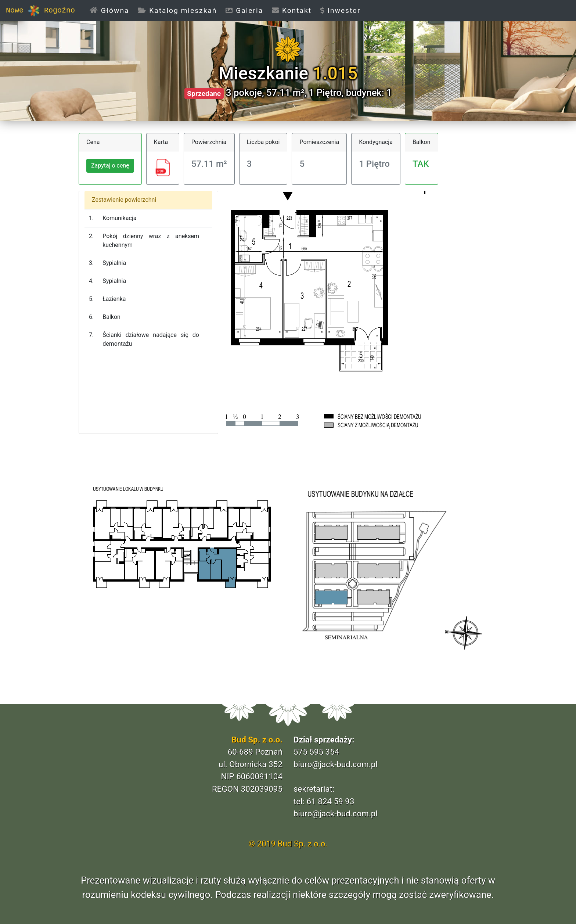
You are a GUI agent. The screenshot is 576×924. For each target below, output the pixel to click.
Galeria (244, 10)
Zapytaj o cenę (110, 166)
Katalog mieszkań (177, 10)
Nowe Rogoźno (40, 11)
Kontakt (292, 10)
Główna (111, 10)
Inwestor (341, 10)
